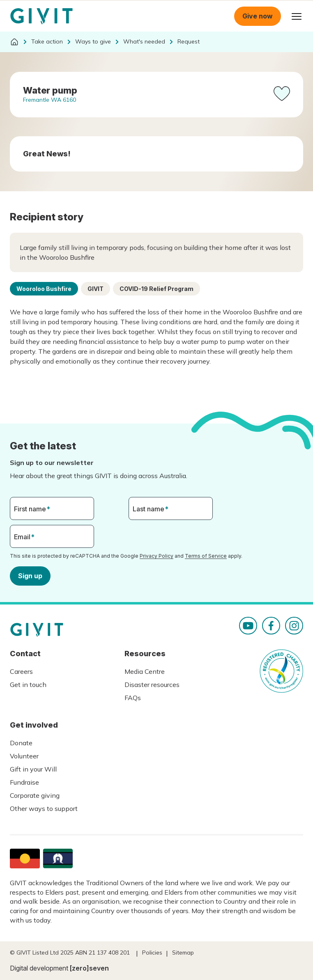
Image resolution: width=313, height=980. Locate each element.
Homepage (41, 16)
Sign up (30, 575)
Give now (258, 16)
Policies (152, 953)
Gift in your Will (33, 769)
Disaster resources (152, 685)
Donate (21, 743)
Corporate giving (35, 795)
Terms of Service (206, 556)
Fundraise (24, 782)
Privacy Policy (156, 556)
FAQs (133, 698)
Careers (21, 671)
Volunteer (24, 756)
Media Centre (145, 671)
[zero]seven (89, 968)
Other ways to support (44, 808)
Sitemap (183, 953)
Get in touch (28, 685)
